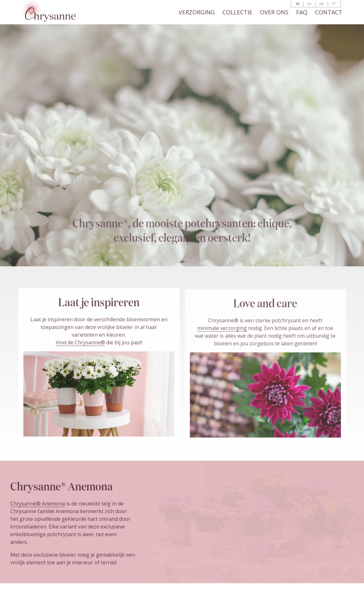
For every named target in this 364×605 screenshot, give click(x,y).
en (309, 4)
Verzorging (197, 12)
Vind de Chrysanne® (80, 344)
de (322, 4)
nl (298, 4)
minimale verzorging (222, 330)
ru (334, 3)
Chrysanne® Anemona (38, 504)
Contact (329, 12)
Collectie (237, 12)
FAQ (302, 12)
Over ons (274, 12)
